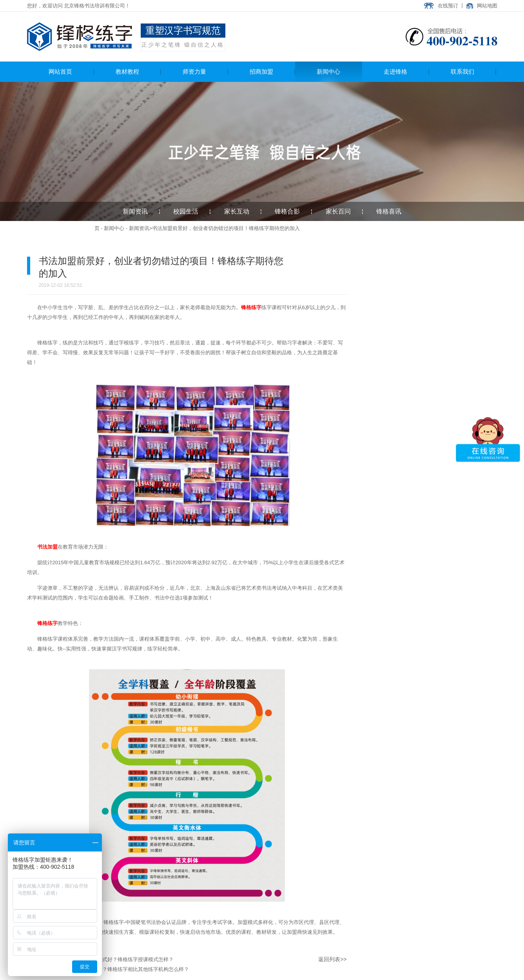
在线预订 (448, 6)
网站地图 (487, 6)
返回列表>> (332, 959)
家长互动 (237, 211)
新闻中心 (114, 228)
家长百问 (338, 211)
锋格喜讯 (389, 211)
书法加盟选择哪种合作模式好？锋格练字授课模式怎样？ (110, 959)
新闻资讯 (135, 211)
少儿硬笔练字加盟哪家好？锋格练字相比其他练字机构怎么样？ (118, 969)
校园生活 (186, 211)
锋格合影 (287, 211)
